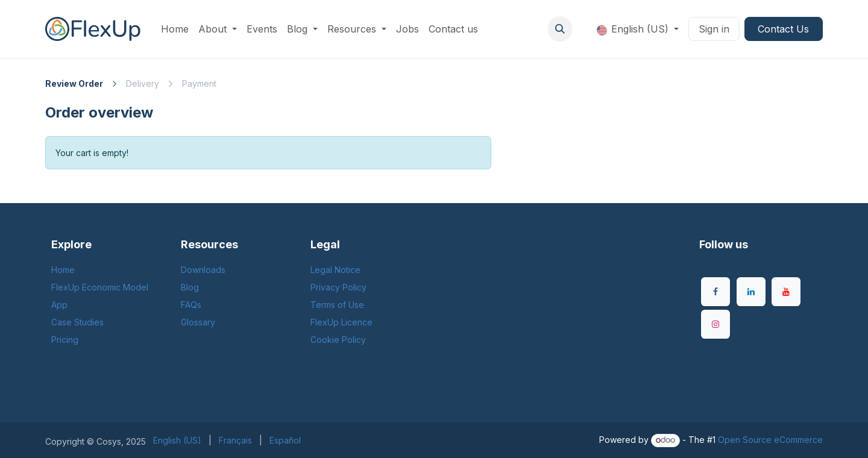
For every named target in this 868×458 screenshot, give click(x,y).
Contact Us (783, 29)
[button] (560, 29)
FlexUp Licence (341, 322)
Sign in (714, 29)
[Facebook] (715, 292)
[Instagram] (715, 324)
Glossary (198, 322)
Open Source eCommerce (770, 440)
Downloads (203, 270)
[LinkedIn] (751, 292)
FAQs (191, 305)
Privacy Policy (338, 287)
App (59, 305)
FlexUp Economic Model (100, 287)
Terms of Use (337, 305)
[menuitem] (175, 29)
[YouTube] (786, 292)
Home (63, 270)
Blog (190, 287)
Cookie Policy (338, 340)
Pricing (65, 340)
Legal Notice (335, 270)
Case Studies (77, 322)
